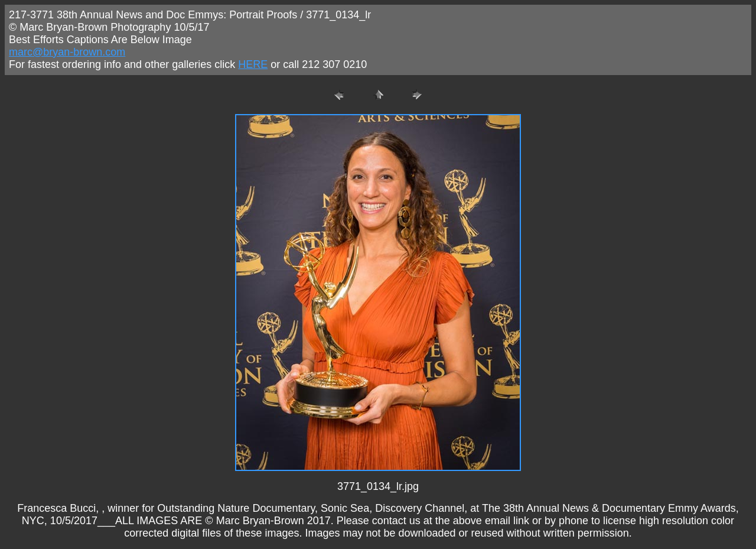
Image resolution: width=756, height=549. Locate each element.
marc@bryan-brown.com (67, 52)
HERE (253, 64)
